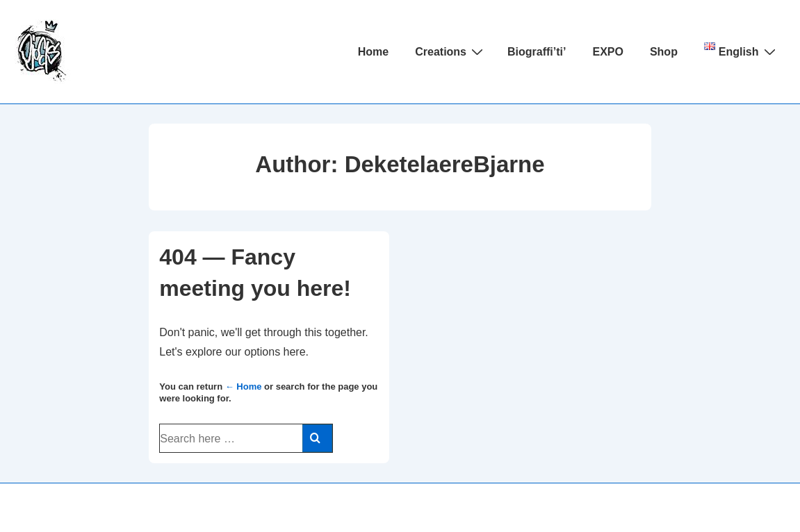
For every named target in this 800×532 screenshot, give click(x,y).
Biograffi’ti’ (537, 52)
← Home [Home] (244, 386)
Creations (451, 51)
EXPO (607, 52)
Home (373, 52)
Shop (664, 52)
